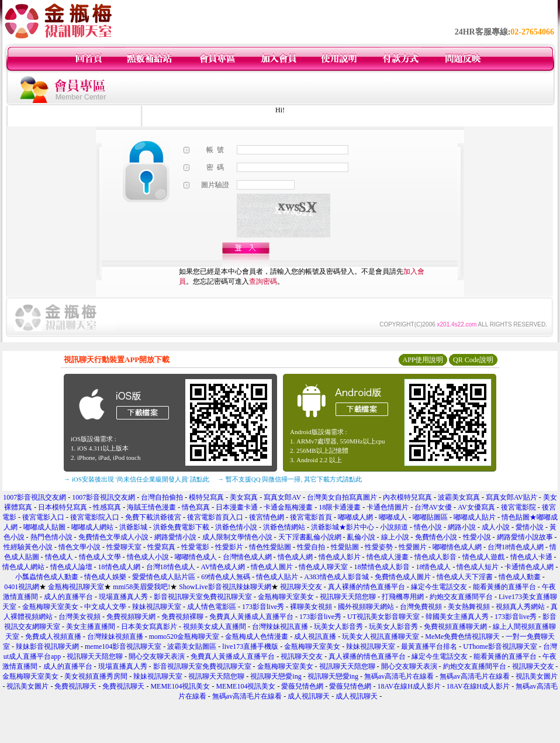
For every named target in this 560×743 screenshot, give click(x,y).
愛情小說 (530, 527)
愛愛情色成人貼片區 (164, 577)
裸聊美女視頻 (311, 607)
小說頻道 (394, 527)
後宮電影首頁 (311, 517)
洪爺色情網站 (284, 527)
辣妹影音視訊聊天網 (47, 646)
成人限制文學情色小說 (237, 537)
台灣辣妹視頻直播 (115, 637)
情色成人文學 (100, 557)
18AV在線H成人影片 (409, 686)
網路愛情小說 (175, 537)
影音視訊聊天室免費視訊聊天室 (203, 597)
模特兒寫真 (206, 497)
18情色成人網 (119, 567)
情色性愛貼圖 (270, 547)
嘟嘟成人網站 (92, 527)
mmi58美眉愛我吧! (141, 587)
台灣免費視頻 (421, 607)
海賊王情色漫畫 (151, 507)
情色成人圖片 (272, 567)
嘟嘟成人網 (355, 517)
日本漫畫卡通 (237, 507)
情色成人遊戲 (483, 557)
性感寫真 (107, 507)
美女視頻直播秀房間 (96, 676)
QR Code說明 (473, 360)
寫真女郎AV (282, 497)
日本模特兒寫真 (63, 507)
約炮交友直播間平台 (461, 597)
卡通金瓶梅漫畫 (288, 507)
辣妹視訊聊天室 (157, 607)
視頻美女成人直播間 (215, 627)
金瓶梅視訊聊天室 (76, 587)
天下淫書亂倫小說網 (310, 537)
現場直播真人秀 (123, 597)
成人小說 (496, 527)
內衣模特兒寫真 (407, 497)
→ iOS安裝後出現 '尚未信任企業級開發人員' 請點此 (136, 479)
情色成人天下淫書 (465, 577)
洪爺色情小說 (236, 527)
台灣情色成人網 (247, 557)
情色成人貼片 (277, 577)
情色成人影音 (435, 557)
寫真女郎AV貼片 (511, 497)
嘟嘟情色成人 (196, 557)
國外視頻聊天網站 (366, 607)
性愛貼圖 (345, 547)
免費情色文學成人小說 (113, 537)
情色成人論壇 (71, 567)
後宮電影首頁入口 (215, 517)
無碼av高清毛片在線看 (399, 676)
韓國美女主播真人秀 (457, 617)
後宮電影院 (518, 507)
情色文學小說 (79, 547)
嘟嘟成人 (393, 517)
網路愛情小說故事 (525, 537)
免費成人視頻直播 (53, 637)
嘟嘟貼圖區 (430, 517)
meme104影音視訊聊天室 (123, 646)
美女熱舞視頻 (469, 607)
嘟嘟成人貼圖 (44, 527)
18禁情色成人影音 (382, 567)
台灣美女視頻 (79, 617)
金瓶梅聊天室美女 (286, 597)
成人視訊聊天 (309, 696)
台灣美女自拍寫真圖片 (342, 497)
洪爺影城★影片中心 (343, 527)
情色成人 (59, 557)
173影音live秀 (263, 607)
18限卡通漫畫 (340, 507)
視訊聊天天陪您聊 (348, 597)
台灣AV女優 (433, 507)
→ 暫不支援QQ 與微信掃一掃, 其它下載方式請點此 (290, 479)
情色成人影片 (340, 557)
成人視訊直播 (315, 637)
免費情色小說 (436, 537)
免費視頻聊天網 (131, 617)
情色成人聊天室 (323, 567)
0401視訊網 (22, 587)
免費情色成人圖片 (403, 577)
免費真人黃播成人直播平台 (251, 617)
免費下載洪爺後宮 (153, 517)
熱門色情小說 (51, 537)
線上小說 (395, 537)
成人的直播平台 (68, 597)
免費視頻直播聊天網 (455, 627)
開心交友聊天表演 (157, 656)
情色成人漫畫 (388, 557)
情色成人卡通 (531, 557)
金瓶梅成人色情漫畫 (257, 637)
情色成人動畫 (520, 577)
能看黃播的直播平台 (504, 587)
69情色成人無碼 (226, 577)
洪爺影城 (133, 527)
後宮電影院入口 (95, 517)
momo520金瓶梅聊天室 (184, 637)
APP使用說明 (423, 360)
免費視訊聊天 (75, 686)
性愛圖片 (413, 547)
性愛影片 (229, 547)
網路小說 (462, 527)
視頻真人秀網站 (520, 607)
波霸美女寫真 (459, 497)
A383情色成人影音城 (336, 577)
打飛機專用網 (403, 597)
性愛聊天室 (124, 547)
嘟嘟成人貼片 (475, 517)
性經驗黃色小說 (28, 547)
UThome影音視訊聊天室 (500, 646)
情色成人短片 (478, 567)
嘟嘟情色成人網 (457, 547)
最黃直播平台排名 (429, 646)
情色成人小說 (148, 557)
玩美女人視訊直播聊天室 (381, 637)
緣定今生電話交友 (439, 587)
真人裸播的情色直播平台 (367, 587)
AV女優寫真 (476, 507)
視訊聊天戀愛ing (276, 676)
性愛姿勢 (379, 547)
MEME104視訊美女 (180, 686)
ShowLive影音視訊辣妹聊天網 (225, 587)
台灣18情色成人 (171, 567)
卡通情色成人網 (529, 567)
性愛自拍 (311, 547)
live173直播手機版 (250, 646)
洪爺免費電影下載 (181, 527)
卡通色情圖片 (388, 507)
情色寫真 (196, 507)
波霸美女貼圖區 (192, 646)
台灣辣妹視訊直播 (280, 627)
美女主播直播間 (91, 627)
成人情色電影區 (212, 607)
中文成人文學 (105, 607)
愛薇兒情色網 (302, 686)
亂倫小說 (361, 537)
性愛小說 (477, 537)
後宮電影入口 (43, 517)
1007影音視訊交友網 (34, 497)
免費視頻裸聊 (182, 617)
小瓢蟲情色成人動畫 (47, 577)
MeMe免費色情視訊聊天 (462, 637)
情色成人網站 (23, 567)
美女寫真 (244, 497)
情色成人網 (295, 557)
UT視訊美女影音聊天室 (383, 617)
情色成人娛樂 (105, 577)
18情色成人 (433, 567)
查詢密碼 (263, 281)
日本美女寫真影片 (149, 627)
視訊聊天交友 (301, 587)
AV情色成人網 (223, 567)
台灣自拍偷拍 (162, 497)
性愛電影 (195, 547)
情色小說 (428, 527)
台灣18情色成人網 (516, 547)
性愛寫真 (161, 547)
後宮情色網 (267, 517)
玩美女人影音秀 (338, 627)
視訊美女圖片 (537, 676)
